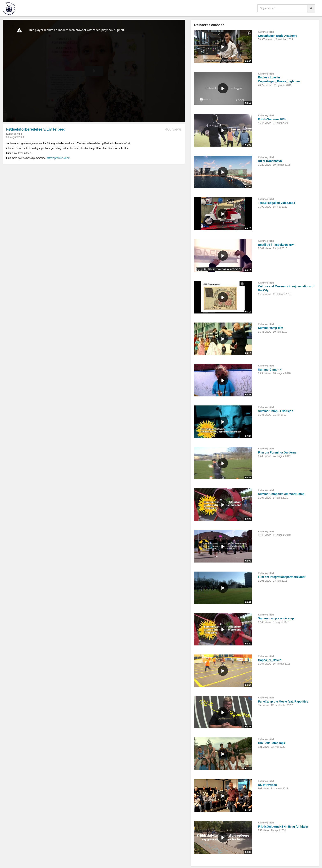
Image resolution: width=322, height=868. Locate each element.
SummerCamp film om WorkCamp (281, 494)
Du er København (270, 161)
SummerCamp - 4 (270, 370)
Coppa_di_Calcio (270, 660)
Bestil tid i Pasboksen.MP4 (276, 245)
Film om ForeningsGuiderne (277, 452)
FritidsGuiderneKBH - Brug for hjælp (283, 827)
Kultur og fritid (14, 134)
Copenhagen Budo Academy (277, 36)
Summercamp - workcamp (276, 618)
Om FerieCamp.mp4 (271, 743)
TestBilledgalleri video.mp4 (276, 203)
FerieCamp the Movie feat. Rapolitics (283, 702)
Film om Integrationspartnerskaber (282, 577)
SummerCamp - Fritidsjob (275, 411)
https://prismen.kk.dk (58, 158)
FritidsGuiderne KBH (272, 119)
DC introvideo (267, 785)
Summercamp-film (270, 328)
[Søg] (311, 8)
